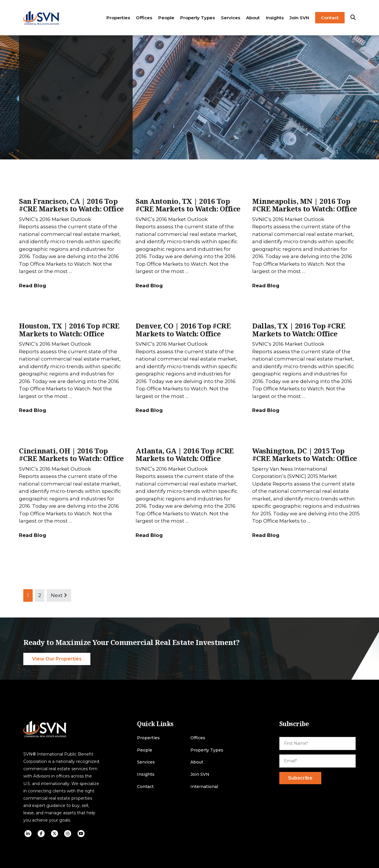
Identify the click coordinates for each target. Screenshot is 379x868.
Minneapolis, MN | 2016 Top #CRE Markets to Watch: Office (305, 205)
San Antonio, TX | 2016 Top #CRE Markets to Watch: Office (188, 205)
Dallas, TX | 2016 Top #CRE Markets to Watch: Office (299, 329)
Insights (275, 18)
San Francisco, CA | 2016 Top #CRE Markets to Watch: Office (71, 205)
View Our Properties (57, 659)
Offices (144, 18)
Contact (330, 18)
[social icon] (28, 834)
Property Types (198, 18)
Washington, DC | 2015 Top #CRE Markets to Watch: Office (305, 454)
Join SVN (299, 18)
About (253, 18)
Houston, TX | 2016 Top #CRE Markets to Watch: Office (69, 329)
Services (231, 18)
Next (59, 595)
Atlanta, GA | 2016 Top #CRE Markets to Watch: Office (185, 454)
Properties (118, 18)
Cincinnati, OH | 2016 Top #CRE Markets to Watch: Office (71, 454)
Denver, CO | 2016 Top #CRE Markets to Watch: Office (183, 329)
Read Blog (33, 286)
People (166, 18)
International (204, 787)
